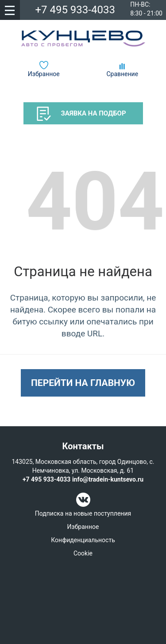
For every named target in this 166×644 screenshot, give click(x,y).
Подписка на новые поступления (83, 513)
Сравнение (122, 74)
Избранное (44, 74)
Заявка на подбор (81, 114)
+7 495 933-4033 (75, 10)
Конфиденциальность (83, 540)
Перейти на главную (83, 383)
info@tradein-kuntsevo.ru (108, 479)
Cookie (83, 553)
